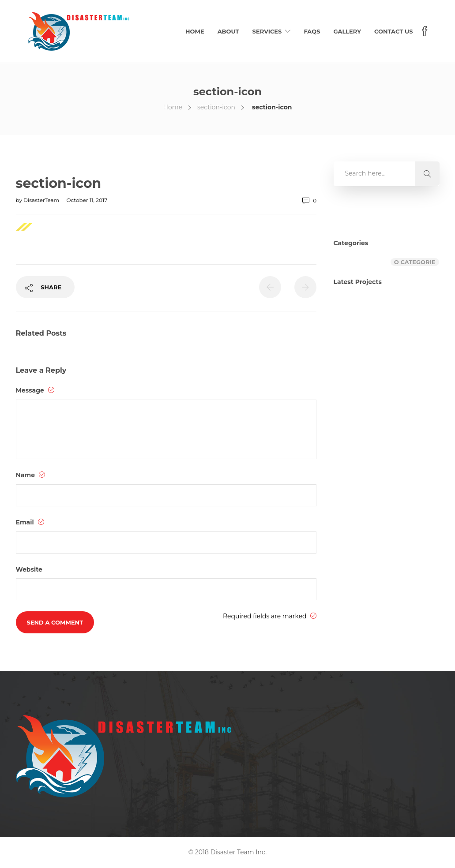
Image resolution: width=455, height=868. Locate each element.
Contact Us (393, 31)
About (228, 31)
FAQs (312, 31)
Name (31, 475)
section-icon (216, 107)
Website (29, 569)
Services (267, 31)
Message (35, 390)
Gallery (347, 31)
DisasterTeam (42, 200)
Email (30, 522)
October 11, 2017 (87, 200)
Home (195, 31)
